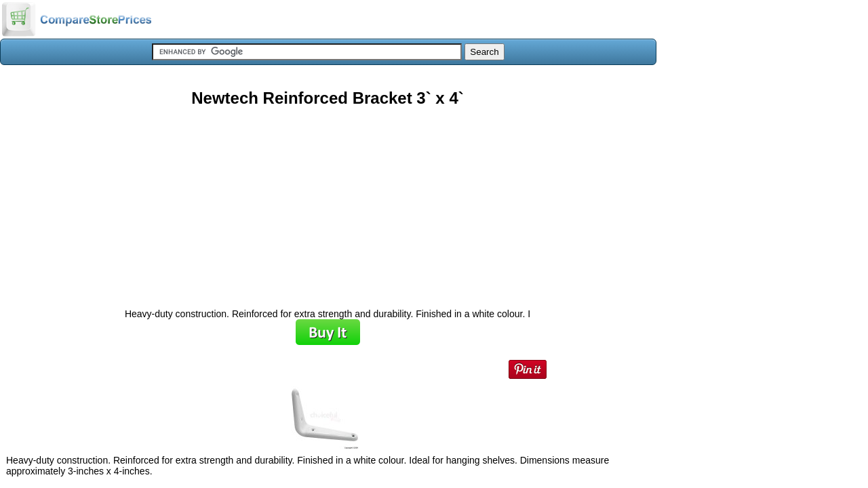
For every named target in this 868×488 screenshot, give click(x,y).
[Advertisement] (328, 203)
